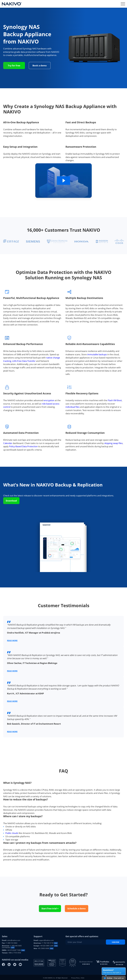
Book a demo (40, 65)
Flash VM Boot (115, 400)
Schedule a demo (77, 908)
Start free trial (50, 908)
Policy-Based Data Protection (23, 446)
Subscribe (115, 942)
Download (11, 501)
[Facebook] (3, 964)
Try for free (14, 65)
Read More (12, 640)
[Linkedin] (9, 964)
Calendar (8, 443)
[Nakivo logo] (12, 4)
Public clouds (12, 833)
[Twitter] (15, 964)
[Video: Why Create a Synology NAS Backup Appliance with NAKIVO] (63, 182)
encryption (49, 400)
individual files (73, 407)
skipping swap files (113, 443)
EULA (83, 978)
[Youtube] (20, 964)
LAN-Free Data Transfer (24, 361)
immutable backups (97, 354)
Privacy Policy (75, 978)
